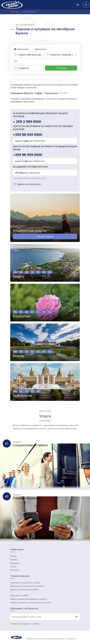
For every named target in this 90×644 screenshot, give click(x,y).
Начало (14, 12)
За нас (13, 556)
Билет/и (21, 68)
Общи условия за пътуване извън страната (31, 603)
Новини (14, 560)
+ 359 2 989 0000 (27, 122)
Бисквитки (71, 639)
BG (78, 5)
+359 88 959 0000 (27, 155)
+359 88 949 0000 (27, 135)
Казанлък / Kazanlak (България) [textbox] (63, 55)
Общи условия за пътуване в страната (29, 599)
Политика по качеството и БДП (25, 583)
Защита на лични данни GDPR (24, 590)
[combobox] (29, 55)
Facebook (15, 624)
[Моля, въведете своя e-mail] (42, 617)
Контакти (15, 570)
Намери (61, 68)
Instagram (25, 624)
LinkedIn (35, 624)
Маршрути (15, 563)
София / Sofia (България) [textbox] (31, 55)
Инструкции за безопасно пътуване (27, 586)
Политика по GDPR (19, 596)
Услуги (13, 566)
